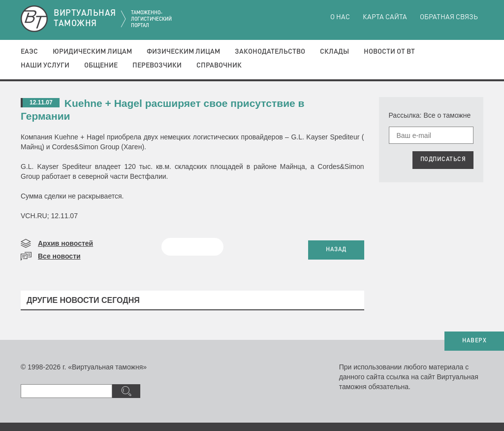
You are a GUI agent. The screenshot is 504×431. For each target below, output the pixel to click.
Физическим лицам (183, 52)
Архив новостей (65, 243)
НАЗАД (336, 250)
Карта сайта (385, 17)
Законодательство (270, 52)
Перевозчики (157, 66)
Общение (101, 66)
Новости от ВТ (389, 52)
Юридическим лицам (92, 52)
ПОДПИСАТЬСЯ (443, 160)
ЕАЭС (29, 52)
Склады (334, 52)
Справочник (219, 66)
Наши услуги (45, 66)
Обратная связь (449, 17)
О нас (340, 17)
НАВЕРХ (474, 341)
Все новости (59, 256)
